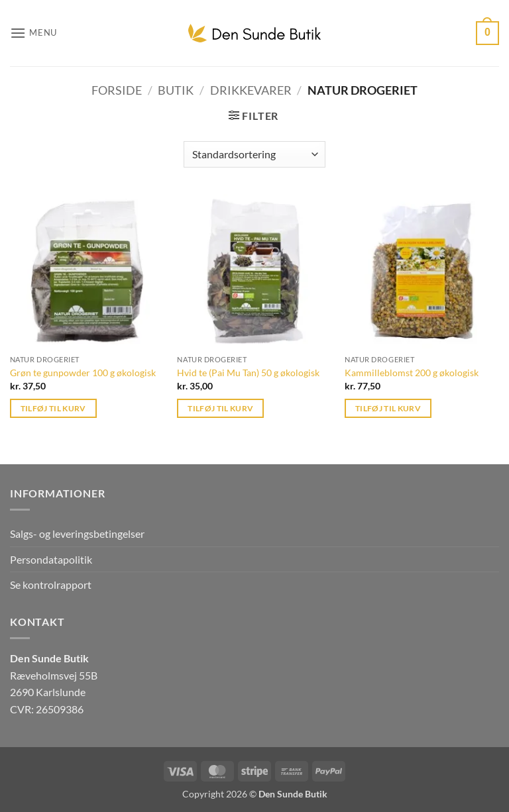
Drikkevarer (251, 90)
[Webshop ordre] (254, 154)
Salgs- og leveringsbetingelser (77, 533)
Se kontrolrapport (51, 584)
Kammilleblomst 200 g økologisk (412, 373)
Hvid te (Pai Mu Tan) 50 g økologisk (248, 373)
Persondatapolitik (51, 559)
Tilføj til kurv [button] (53, 408)
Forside (117, 90)
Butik (176, 90)
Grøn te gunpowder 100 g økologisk (83, 373)
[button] (33, 33)
